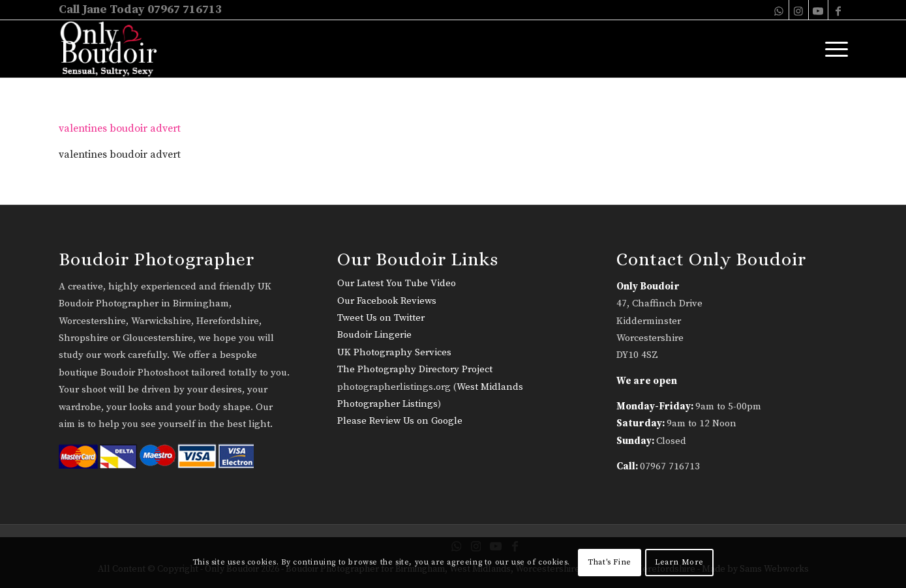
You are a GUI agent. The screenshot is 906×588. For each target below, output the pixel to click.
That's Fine (610, 562)
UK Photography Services (394, 352)
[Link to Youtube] (818, 10)
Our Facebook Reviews (387, 301)
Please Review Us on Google (400, 421)
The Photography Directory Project (415, 369)
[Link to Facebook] (838, 10)
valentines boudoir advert (120, 128)
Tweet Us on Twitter (381, 318)
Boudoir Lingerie (374, 335)
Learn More (679, 562)
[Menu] (832, 49)
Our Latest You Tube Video (397, 283)
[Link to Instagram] (799, 10)
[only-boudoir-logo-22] (114, 49)
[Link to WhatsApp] (779, 10)
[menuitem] (832, 49)
